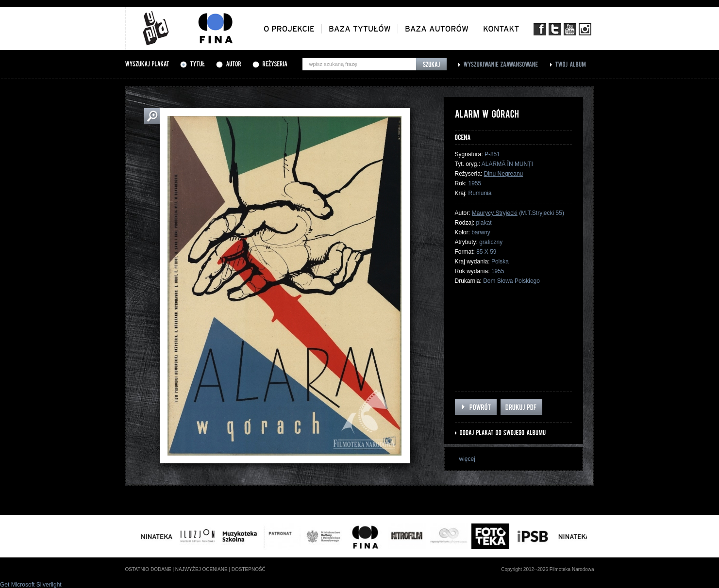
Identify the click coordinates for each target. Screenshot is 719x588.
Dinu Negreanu (504, 174)
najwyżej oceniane (201, 569)
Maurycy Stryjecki (495, 213)
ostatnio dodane (148, 569)
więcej (467, 459)
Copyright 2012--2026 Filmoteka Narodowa (547, 569)
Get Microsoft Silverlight (31, 585)
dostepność (249, 569)
